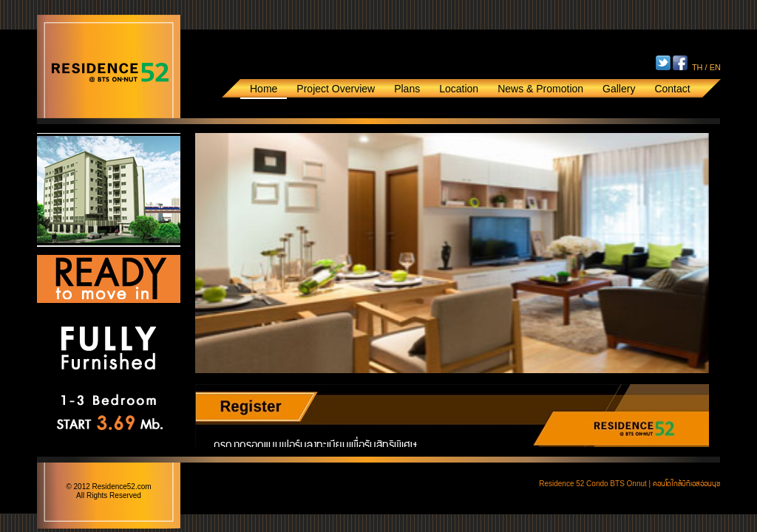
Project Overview (336, 89)
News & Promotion (540, 89)
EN (715, 67)
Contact (672, 89)
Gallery (619, 89)
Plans (407, 89)
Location (459, 89)
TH (697, 67)
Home (264, 89)
